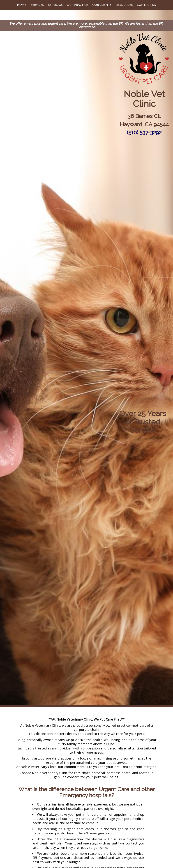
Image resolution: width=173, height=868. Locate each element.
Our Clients (102, 5)
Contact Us (147, 5)
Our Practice (78, 5)
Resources (124, 5)
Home (22, 5)
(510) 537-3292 (144, 132)
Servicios (55, 5)
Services (37, 5)
